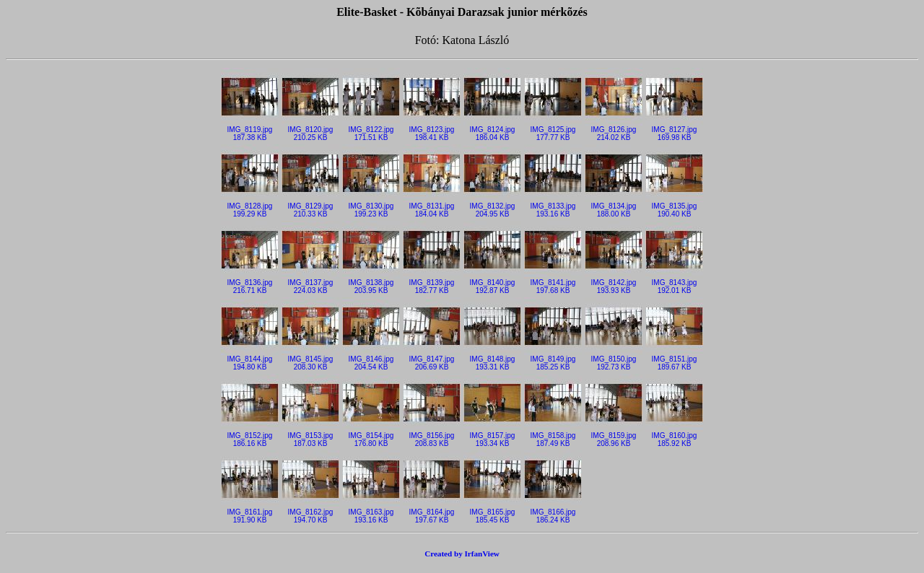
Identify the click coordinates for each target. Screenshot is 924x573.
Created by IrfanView (462, 554)
